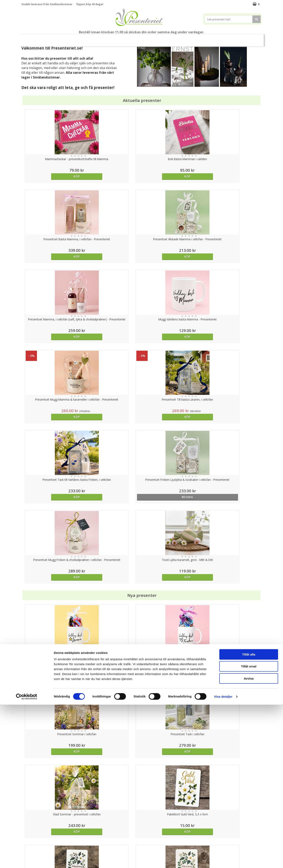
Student (101, 39)
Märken (251, 39)
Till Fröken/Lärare (77, 39)
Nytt (29, 39)
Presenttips (165, 39)
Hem (186, 39)
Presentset (140, 39)
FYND (141, 48)
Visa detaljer (223, 860)
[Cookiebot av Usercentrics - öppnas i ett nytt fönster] (27, 860)
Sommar (118, 39)
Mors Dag (49, 39)
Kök (201, 39)
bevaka (111, 337)
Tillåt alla (249, 818)
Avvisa (249, 842)
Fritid (217, 39)
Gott (233, 39)
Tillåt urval (249, 830)
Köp (51, 176)
